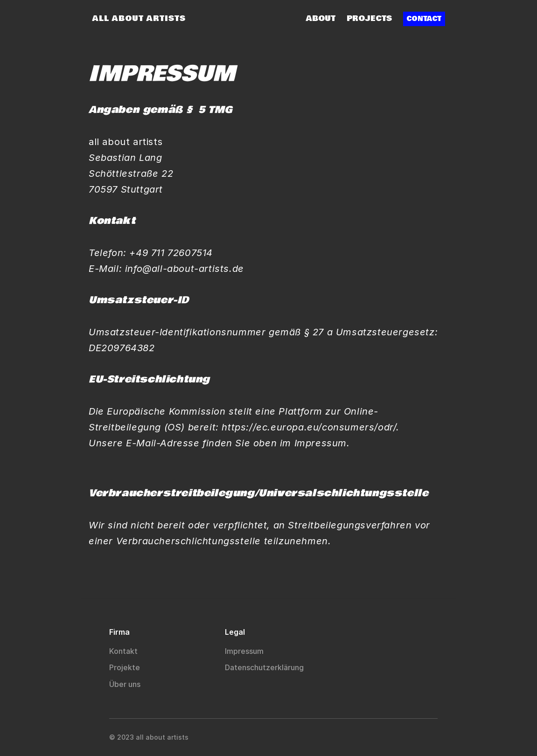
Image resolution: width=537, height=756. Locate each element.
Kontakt (123, 651)
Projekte (126, 667)
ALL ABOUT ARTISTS (139, 18)
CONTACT (424, 19)
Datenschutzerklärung (265, 667)
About (321, 18)
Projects (369, 18)
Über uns (126, 684)
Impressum (244, 651)
